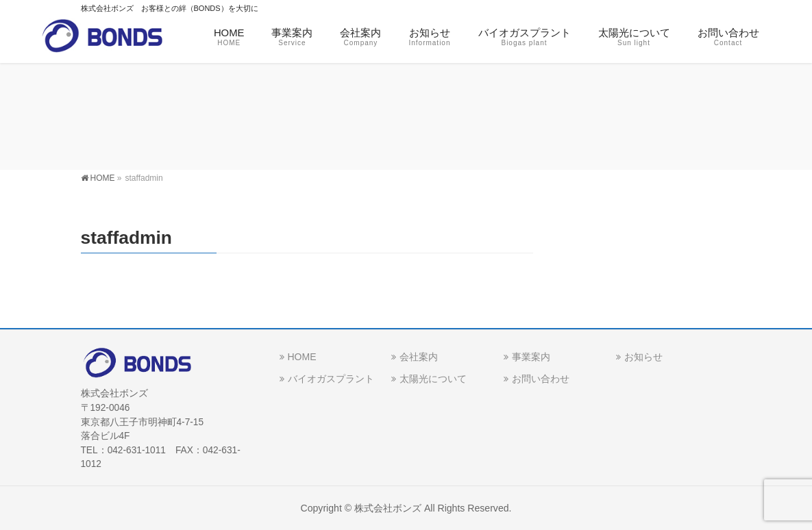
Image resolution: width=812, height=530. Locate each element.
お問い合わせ (541, 379)
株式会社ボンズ (388, 508)
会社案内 (419, 357)
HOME (302, 357)
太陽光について (433, 379)
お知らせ (643, 357)
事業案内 (531, 357)
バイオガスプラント (331, 379)
